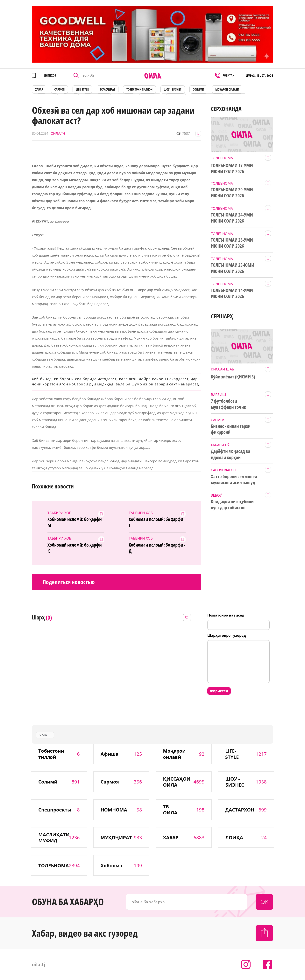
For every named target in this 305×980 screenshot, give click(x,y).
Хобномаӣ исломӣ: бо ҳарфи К (75, 548)
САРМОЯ (59, 89)
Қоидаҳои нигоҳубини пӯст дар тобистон (232, 504)
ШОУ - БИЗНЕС (173, 89)
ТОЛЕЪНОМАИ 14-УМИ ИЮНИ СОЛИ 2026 (232, 293)
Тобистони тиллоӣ (139, 89)
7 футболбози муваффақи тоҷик (228, 404)
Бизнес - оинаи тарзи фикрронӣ (231, 429)
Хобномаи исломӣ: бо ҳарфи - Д (157, 548)
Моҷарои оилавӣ (227, 89)
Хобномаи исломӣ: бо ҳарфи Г (156, 522)
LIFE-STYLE (82, 89)
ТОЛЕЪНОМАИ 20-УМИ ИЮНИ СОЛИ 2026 (232, 193)
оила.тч (45, 735)
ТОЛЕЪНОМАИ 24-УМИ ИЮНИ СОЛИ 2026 (232, 218)
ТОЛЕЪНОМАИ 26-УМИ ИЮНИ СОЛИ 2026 (232, 243)
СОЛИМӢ (198, 89)
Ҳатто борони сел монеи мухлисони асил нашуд (234, 479)
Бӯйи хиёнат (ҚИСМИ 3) (233, 377)
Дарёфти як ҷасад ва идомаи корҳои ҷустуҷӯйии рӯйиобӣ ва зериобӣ (234, 454)
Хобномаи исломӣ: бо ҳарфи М (75, 522)
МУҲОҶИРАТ (108, 89)
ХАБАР (39, 89)
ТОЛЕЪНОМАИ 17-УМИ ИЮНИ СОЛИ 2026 (232, 168)
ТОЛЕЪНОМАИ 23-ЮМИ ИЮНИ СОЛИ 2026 (233, 268)
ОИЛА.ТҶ (58, 133)
